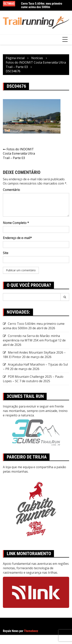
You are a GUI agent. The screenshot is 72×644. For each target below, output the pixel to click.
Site (6, 253)
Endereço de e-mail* (17, 238)
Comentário (11, 190)
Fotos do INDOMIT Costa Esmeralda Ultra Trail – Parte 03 (19, 154)
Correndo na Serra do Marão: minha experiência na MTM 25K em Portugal (31, 338)
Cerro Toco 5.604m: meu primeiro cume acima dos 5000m (42, 5)
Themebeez (31, 631)
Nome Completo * (16, 223)
